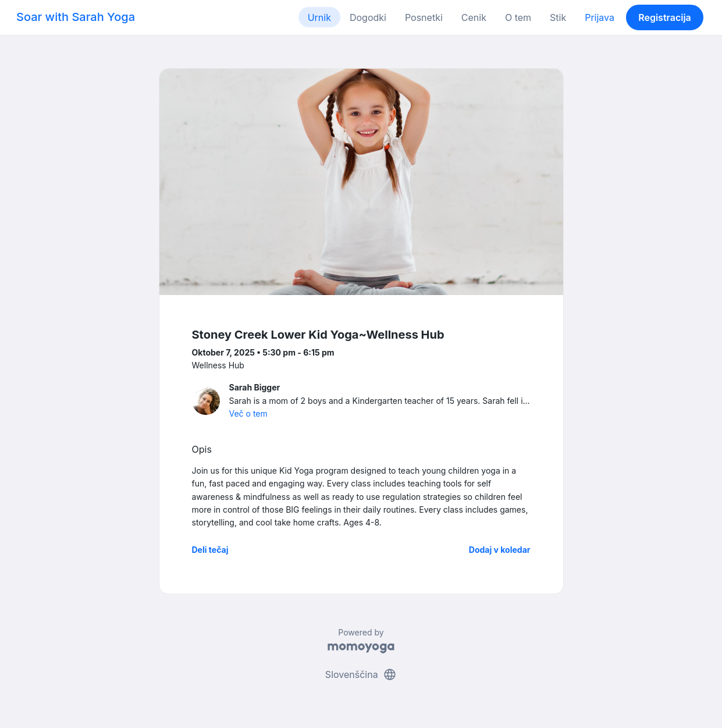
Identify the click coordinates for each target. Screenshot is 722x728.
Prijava (600, 17)
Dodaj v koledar (500, 550)
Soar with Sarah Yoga (76, 17)
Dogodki (368, 17)
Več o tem (248, 413)
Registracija (665, 17)
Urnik (319, 17)
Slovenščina (361, 674)
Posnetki (424, 17)
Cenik (474, 17)
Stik (558, 17)
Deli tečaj (210, 550)
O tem (518, 17)
